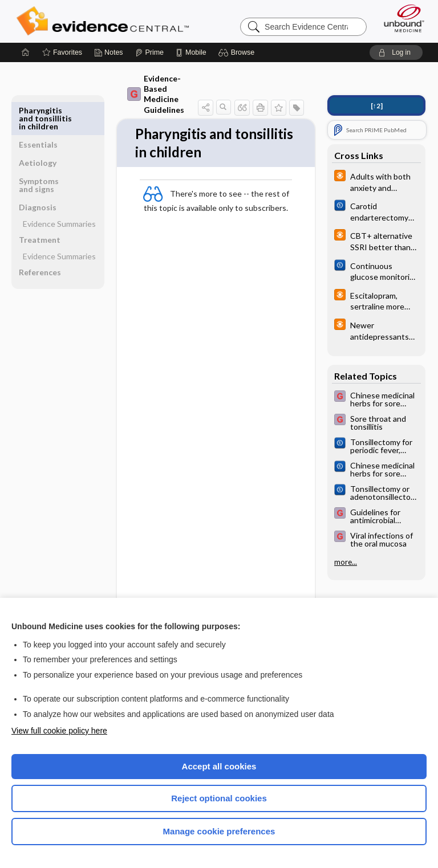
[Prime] (149, 52)
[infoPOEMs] (376, 181)
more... (346, 562)
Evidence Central (105, 21)
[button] (238, 52)
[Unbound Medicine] (400, 18)
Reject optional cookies (219, 798)
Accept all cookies (219, 766)
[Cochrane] (376, 211)
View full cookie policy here (59, 731)
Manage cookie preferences (219, 831)
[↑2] (377, 106)
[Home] (26, 52)
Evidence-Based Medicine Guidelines (148, 94)
